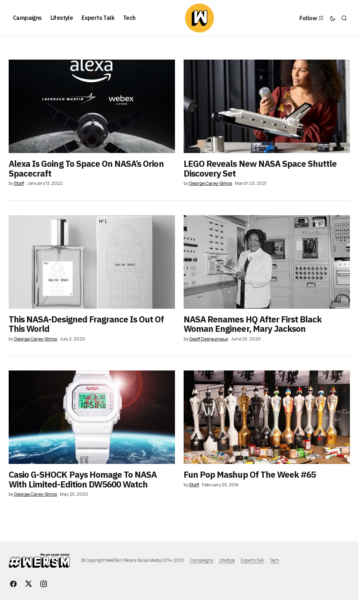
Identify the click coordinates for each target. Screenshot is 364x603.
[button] (333, 18)
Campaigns (202, 560)
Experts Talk (252, 560)
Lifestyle (227, 560)
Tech (275, 560)
